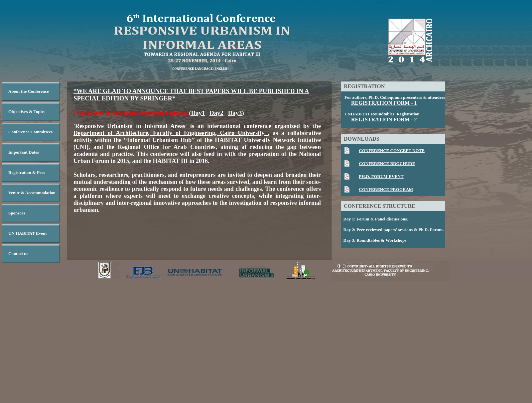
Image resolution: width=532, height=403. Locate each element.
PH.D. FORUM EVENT (381, 176)
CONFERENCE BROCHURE (387, 163)
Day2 (216, 113)
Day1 (198, 113)
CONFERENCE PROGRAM (386, 189)
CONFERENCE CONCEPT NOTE (392, 150)
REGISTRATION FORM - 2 (384, 120)
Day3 (235, 113)
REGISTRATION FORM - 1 (384, 103)
